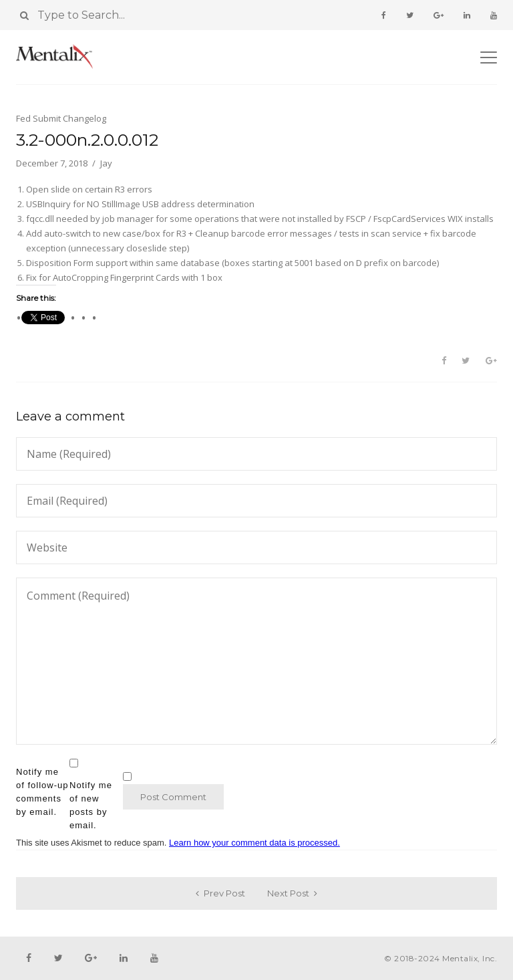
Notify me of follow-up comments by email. (42, 792)
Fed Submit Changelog (61, 118)
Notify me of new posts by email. (91, 805)
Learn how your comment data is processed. (254, 843)
